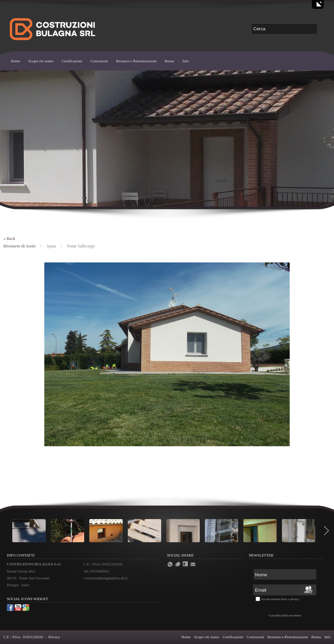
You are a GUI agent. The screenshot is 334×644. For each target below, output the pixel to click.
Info (185, 61)
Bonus (169, 61)
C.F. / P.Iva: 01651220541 (23, 637)
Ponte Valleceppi (81, 246)
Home (16, 61)
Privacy (54, 637)
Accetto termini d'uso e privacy (280, 599)
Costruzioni (99, 61)
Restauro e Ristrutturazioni (136, 61)
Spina (52, 246)
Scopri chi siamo (41, 61)
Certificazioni (72, 61)
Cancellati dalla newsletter (285, 615)
